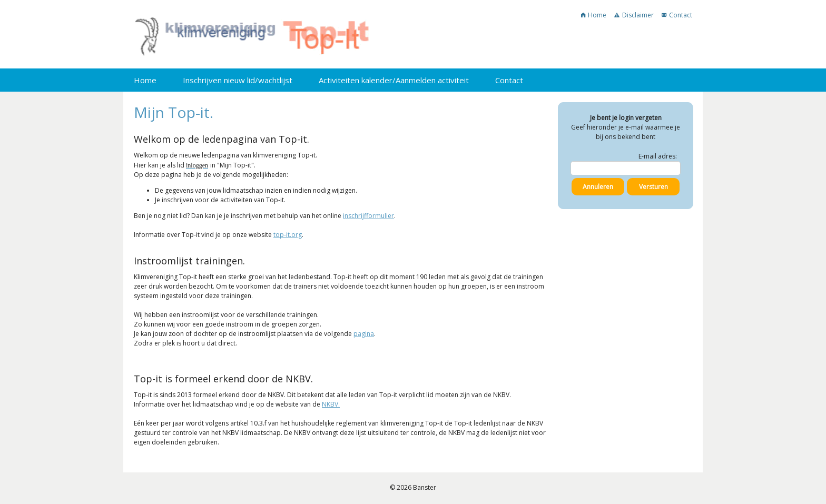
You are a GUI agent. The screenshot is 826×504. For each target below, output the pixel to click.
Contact (677, 15)
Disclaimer (634, 15)
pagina (364, 334)
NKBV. (331, 404)
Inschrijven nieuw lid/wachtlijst (238, 80)
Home (594, 15)
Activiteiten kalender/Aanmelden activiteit (394, 80)
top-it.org (288, 235)
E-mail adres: (658, 156)
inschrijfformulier (368, 216)
